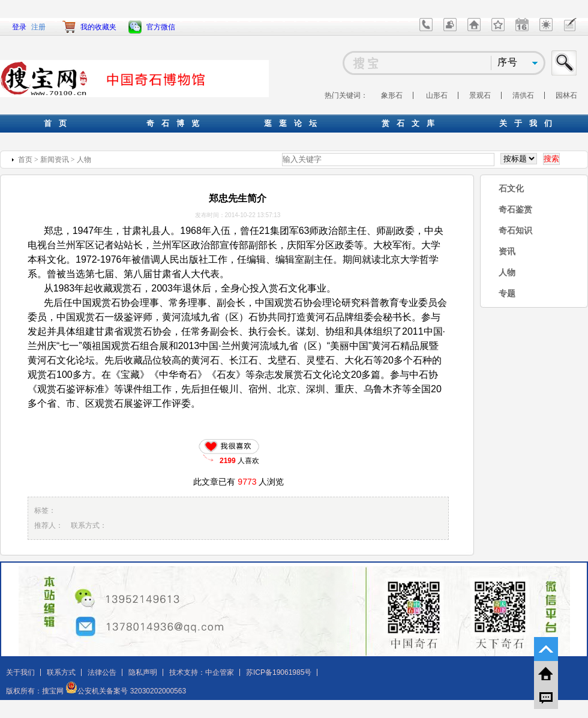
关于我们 (20, 672)
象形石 (392, 95)
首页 (25, 160)
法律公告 (102, 672)
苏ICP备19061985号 (279, 672)
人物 (84, 160)
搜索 (565, 63)
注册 (38, 27)
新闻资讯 (55, 160)
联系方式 (61, 672)
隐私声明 (143, 672)
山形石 (437, 95)
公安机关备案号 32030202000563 (126, 691)
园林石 (566, 95)
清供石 (523, 95)
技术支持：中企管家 (202, 672)
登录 (19, 27)
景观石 (480, 95)
